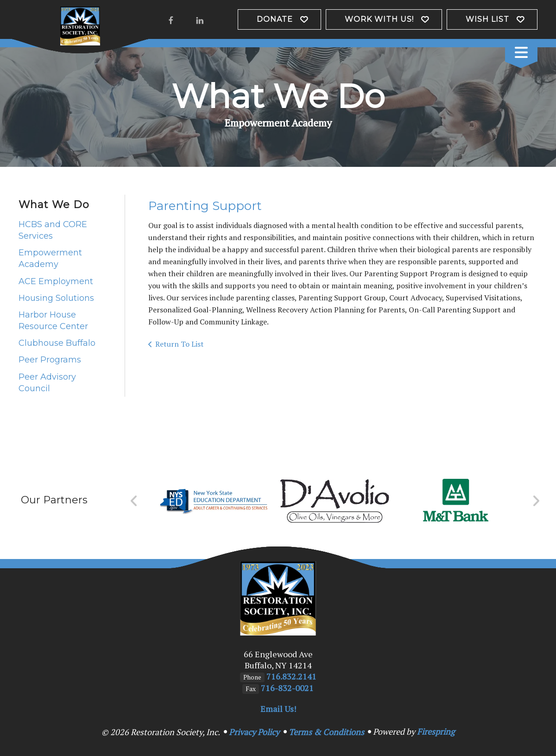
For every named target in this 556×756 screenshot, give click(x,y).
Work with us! (379, 19)
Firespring (436, 731)
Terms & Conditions (326, 732)
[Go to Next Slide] (536, 501)
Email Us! (278, 709)
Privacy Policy (254, 732)
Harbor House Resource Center (53, 321)
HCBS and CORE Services (53, 230)
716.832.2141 (291, 676)
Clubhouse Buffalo (57, 343)
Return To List (180, 344)
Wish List (487, 19)
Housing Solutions (56, 298)
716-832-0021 (287, 688)
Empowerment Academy (50, 258)
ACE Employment (56, 281)
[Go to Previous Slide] (134, 501)
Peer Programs (50, 360)
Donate (275, 19)
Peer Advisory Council (47, 383)
